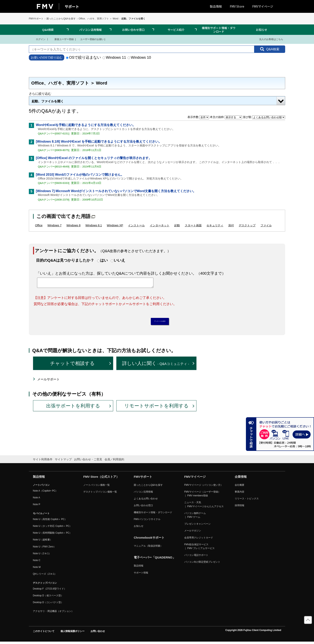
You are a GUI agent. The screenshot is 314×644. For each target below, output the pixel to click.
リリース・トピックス (247, 501)
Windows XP (115, 225)
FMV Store (237, 6)
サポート (72, 6)
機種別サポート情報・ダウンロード (219, 30)
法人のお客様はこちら (269, 39)
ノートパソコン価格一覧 (97, 487)
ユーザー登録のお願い (90, 39)
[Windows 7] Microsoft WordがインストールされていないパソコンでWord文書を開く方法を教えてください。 (116, 191)
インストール (136, 225)
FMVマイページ (263, 6)
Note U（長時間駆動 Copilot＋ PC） (52, 535)
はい (104, 260)
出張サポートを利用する (73, 408)
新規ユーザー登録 (62, 39)
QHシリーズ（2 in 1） (45, 576)
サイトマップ (63, 462)
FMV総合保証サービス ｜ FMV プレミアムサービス (199, 548)
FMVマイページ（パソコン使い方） (204, 487)
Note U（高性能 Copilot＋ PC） (50, 521)
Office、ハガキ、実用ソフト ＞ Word (99, 19)
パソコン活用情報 (91, 30)
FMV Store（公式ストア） (101, 479)
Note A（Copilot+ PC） (45, 493)
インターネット (160, 225)
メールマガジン (193, 533)
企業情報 (241, 479)
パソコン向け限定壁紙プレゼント (202, 564)
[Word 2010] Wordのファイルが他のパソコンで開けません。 (80, 175)
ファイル (266, 225)
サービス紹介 (176, 30)
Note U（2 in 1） (42, 555)
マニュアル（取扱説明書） (148, 548)
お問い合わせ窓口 (133, 30)
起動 (177, 225)
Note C (37, 562)
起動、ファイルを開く (48, 101)
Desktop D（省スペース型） (48, 598)
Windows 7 (54, 225)
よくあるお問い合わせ (146, 501)
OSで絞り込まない (84, 57)
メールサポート (48, 381)
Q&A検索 (48, 30)
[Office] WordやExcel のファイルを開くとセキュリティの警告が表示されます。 (94, 158)
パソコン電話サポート (196, 557)
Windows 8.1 (94, 225)
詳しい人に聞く (156, 365)
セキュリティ (215, 225)
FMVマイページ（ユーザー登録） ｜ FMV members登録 (202, 496)
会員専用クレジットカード (199, 540)
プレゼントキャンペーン (197, 526)
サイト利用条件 (43, 462)
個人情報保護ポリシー (72, 633)
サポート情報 (141, 575)
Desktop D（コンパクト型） (48, 604)
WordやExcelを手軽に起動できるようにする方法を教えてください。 (86, 125)
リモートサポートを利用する (156, 408)
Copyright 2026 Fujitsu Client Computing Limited (253, 632)
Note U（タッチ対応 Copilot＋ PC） (52, 528)
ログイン (38, 39)
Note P (37, 507)
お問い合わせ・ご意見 (88, 462)
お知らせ (262, 30)
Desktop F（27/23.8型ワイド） (50, 591)
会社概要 (240, 487)
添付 (231, 225)
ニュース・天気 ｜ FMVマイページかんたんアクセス (204, 506)
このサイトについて (44, 633)
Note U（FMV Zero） (44, 549)
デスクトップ (247, 225)
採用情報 (240, 508)
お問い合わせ (98, 633)
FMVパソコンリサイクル (147, 521)
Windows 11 (114, 57)
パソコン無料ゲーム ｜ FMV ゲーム (195, 517)
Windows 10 (139, 57)
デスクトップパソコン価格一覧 (100, 494)
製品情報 (216, 6)
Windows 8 (73, 225)
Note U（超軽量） (43, 542)
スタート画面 (193, 225)
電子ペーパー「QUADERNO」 (155, 560)
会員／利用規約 (114, 462)
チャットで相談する (72, 365)
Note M (37, 569)
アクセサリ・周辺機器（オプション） (53, 613)
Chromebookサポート (149, 540)
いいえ (119, 260)
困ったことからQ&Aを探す (61, 19)
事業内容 (240, 494)
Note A (36, 500)
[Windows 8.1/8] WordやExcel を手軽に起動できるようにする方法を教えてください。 (99, 142)
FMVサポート (36, 19)
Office (39, 225)
